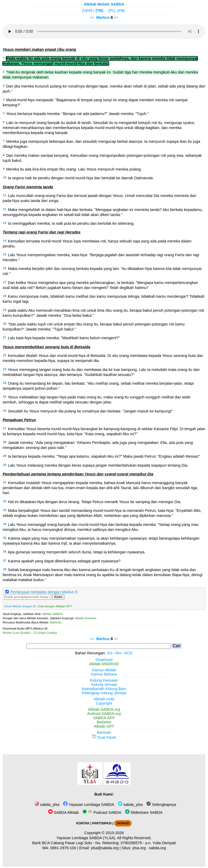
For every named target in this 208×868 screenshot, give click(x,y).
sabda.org (157, 848)
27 (5, 428)
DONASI (123, 823)
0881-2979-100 (63, 848)
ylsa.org (139, 848)
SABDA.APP (104, 718)
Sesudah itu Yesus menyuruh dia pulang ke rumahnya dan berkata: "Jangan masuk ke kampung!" (90, 411)
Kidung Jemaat (104, 685)
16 (5, 268)
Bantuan (104, 732)
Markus (103, 17)
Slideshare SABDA (144, 812)
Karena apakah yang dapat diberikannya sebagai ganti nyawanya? (64, 561)
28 (5, 442)
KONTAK (83, 823)
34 (5, 524)
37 (5, 561)
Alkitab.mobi (104, 699)
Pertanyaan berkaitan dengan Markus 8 (44, 592)
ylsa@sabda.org (105, 848)
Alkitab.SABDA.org (104, 709)
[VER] (87, 11)
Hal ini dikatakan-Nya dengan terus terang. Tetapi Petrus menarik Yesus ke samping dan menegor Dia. (95, 502)
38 (5, 569)
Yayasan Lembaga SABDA (88, 805)
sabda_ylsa (47, 805)
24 (5, 383)
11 (5, 195)
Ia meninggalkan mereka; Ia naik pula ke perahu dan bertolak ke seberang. (71, 223)
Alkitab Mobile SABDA (104, 4)
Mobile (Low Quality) (17, 633)
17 (5, 282)
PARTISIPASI (102, 823)
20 (5, 324)
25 (5, 397)
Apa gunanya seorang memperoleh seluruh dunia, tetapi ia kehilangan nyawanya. (77, 552)
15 (5, 254)
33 (5, 510)
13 (5, 223)
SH (109, 653)
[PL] (112, 11)
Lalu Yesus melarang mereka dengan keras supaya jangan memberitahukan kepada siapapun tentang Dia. (98, 465)
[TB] (99, 11)
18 (5, 296)
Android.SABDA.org (104, 714)
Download (104, 660)
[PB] (121, 11)
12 (5, 209)
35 (5, 538)
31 (5, 482)
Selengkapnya (161, 805)
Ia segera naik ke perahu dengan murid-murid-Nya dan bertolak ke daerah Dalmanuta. (81, 178)
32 (5, 501)
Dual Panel (104, 737)
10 (5, 177)
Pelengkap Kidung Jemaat (104, 693)
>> (116, 17)
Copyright (104, 703)
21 (5, 337)
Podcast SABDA (102, 812)
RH (118, 653)
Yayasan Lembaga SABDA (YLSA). (86, 838)
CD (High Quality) (45, 633)
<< (92, 17)
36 (5, 552)
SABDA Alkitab (63, 812)
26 (5, 411)
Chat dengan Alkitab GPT (55, 606)
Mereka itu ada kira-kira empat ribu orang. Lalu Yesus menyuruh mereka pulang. (74, 169)
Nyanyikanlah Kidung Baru (104, 689)
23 (5, 369)
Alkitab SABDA (52, 614)
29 (5, 456)
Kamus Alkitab (104, 670)
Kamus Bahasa (104, 674)
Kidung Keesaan (104, 680)
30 (5, 465)
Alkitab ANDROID (104, 664)
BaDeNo (56, 622)
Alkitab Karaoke (86, 618)
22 (5, 355)
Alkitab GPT (104, 726)
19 (5, 310)
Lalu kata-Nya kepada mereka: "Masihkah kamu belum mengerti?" (64, 338)
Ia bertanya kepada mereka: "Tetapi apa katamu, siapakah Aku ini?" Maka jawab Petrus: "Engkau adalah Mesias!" (104, 456)
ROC (129, 653)
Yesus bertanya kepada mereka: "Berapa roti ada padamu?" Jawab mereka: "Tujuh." (77, 114)
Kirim (58, 597)
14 (5, 241)
